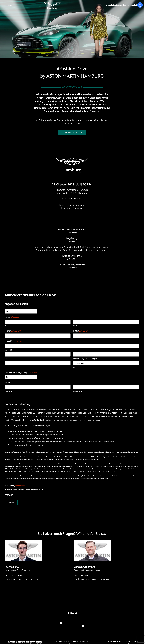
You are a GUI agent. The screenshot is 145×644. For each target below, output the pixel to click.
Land (75, 367)
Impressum (123, 636)
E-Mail (81, 331)
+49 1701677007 (81, 576)
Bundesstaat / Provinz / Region (85, 359)
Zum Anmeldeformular (72, 132)
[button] (9, 6)
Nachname (78, 326)
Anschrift (8, 350)
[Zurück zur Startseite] (52, 6)
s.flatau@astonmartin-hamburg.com (21, 579)
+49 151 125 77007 (13, 576)
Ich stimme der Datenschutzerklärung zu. (26, 490)
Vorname (8, 326)
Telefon (13, 331)
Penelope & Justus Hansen (95, 250)
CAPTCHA (9, 495)
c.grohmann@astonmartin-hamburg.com (92, 579)
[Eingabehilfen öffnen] (140, 5)
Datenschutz (134, 636)
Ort (6, 359)
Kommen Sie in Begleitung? (21, 373)
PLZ (6, 367)
